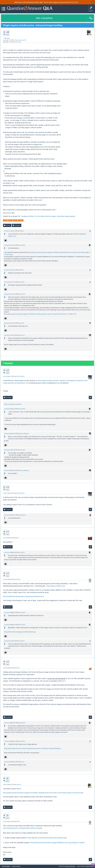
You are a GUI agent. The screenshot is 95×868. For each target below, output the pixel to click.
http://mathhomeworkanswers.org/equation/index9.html (23, 596)
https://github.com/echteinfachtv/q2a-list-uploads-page (47, 838)
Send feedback (6, 866)
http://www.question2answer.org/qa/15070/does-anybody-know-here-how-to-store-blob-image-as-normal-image (43, 793)
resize (10, 220)
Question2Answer (70, 866)
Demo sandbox (16, 866)
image (5, 220)
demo (56, 2)
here (64, 681)
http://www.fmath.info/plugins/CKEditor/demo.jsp (20, 632)
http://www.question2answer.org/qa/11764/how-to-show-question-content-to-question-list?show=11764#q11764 (40, 314)
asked (5, 40)
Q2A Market (90, 866)
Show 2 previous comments (13, 404)
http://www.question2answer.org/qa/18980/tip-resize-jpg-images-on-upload (57, 843)
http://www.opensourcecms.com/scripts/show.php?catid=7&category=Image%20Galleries (32, 748)
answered (5, 376)
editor (15, 220)
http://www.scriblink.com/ (56, 586)
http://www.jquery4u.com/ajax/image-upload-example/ (23, 828)
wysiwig (21, 220)
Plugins (17, 40)
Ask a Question (44, 18)
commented (7, 231)
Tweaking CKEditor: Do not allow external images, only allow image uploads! (48, 216)
